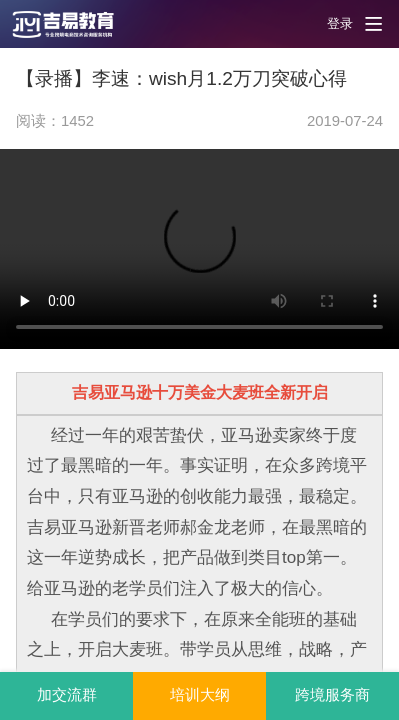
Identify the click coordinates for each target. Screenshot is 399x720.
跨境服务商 (332, 695)
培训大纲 (200, 695)
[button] (74, 24)
